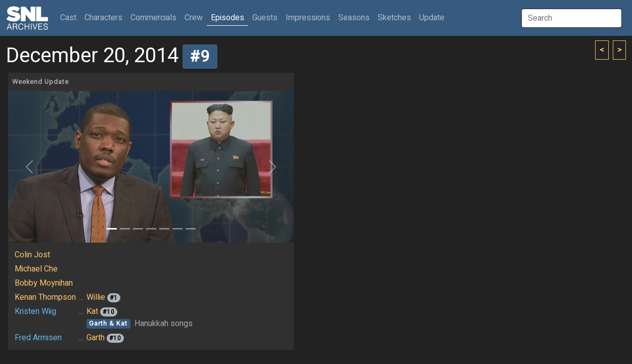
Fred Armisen (38, 338)
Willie (96, 297)
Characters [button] (103, 18)
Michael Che (36, 269)
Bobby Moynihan (44, 283)
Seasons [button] (354, 18)
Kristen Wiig (35, 311)
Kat (92, 311)
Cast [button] (70, 17)
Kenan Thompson (45, 297)
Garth (96, 338)
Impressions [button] (308, 18)
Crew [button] (194, 18)
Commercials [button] (153, 18)
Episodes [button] (228, 18)
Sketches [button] (394, 18)
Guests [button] (265, 18)
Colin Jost (32, 255)
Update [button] (432, 18)
